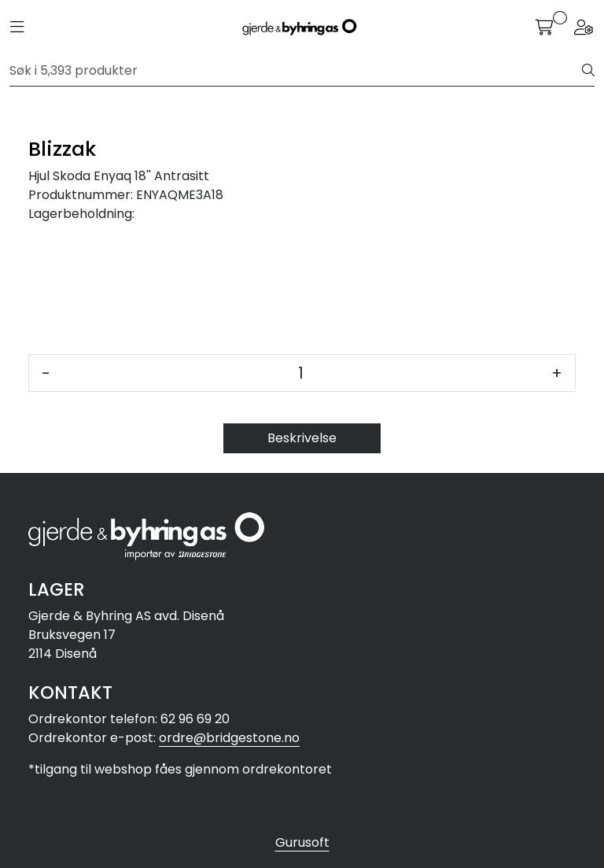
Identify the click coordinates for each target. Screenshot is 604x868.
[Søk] (296, 71)
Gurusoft (302, 842)
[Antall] (301, 373)
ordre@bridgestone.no (229, 738)
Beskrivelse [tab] (302, 438)
